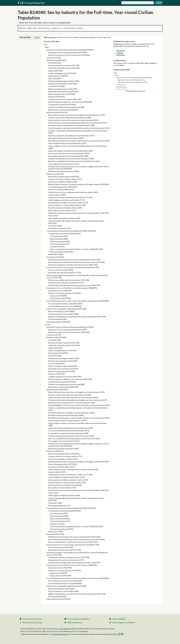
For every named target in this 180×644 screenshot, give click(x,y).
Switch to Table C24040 (122, 70)
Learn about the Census (32, 619)
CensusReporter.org (60, 634)
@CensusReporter (75, 622)
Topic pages (118, 44)
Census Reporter (31, 3)
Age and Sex (121, 51)
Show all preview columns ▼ (136, 91)
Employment (121, 55)
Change (37, 37)
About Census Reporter (32, 622)
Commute (120, 53)
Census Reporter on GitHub (124, 622)
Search (159, 3)
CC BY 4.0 (117, 634)
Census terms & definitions (78, 619)
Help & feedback (119, 619)
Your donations (65, 629)
